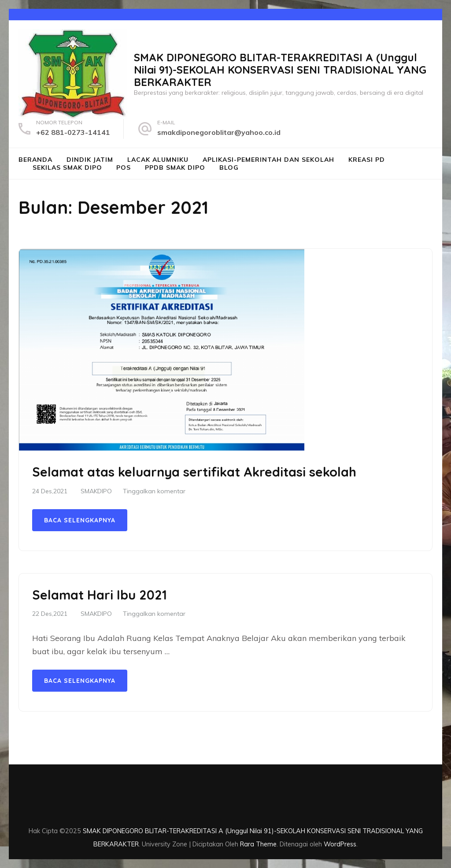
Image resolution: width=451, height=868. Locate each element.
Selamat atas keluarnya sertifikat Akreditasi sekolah (194, 472)
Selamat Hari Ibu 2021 (100, 595)
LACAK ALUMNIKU (158, 160)
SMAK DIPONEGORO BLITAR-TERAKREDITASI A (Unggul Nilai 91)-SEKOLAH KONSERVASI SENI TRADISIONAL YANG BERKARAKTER (280, 70)
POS (124, 168)
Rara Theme (258, 844)
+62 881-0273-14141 (73, 132)
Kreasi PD (367, 160)
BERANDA (35, 160)
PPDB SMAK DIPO (175, 168)
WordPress (340, 844)
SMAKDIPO (96, 491)
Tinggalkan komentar (154, 491)
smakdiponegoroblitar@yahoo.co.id (219, 132)
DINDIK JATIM (90, 160)
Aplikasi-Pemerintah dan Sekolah (268, 160)
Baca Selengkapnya (80, 520)
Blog (229, 168)
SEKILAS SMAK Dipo (67, 168)
